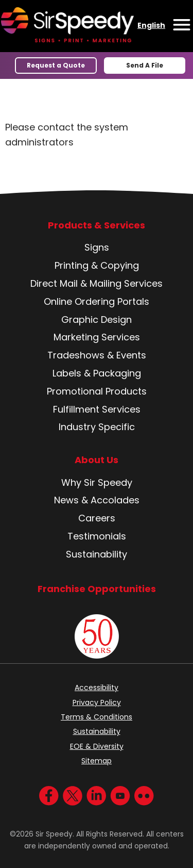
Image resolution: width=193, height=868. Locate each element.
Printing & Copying (97, 265)
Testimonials (97, 536)
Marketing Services (97, 337)
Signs (97, 247)
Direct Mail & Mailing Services (97, 283)
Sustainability (97, 554)
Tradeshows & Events (97, 355)
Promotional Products (97, 391)
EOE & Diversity (97, 746)
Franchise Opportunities (97, 589)
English (151, 25)
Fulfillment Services (97, 409)
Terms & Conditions (97, 717)
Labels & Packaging (97, 373)
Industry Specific (97, 427)
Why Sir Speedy (97, 482)
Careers (97, 518)
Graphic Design (97, 320)
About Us (97, 460)
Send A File (145, 65)
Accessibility (97, 687)
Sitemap (97, 761)
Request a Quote (56, 65)
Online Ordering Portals (97, 301)
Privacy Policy (97, 702)
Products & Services (97, 225)
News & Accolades (97, 500)
